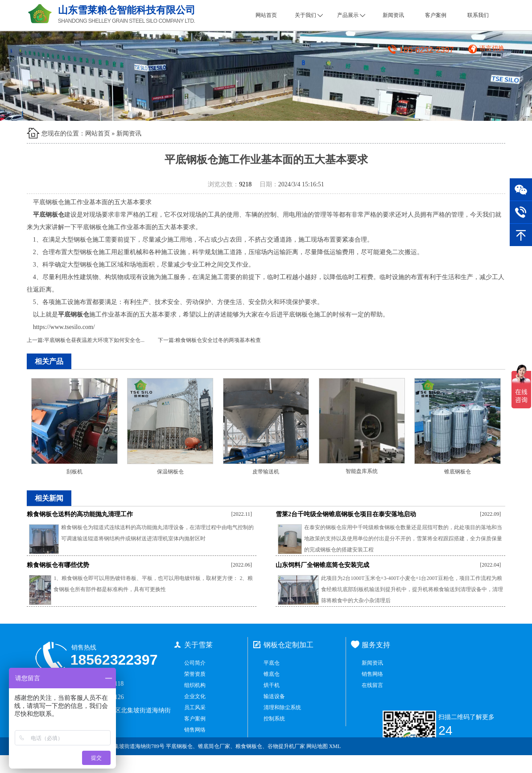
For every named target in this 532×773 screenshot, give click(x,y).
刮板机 (74, 472)
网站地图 (317, 746)
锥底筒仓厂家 (214, 746)
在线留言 (372, 685)
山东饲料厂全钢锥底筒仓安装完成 (322, 565)
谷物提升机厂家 (286, 746)
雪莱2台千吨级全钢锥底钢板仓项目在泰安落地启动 (346, 514)
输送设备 (274, 696)
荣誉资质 (195, 674)
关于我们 (309, 15)
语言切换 (492, 48)
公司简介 (195, 663)
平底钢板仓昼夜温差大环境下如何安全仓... (94, 340)
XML (335, 746)
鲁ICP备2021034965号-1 (471, 764)
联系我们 (478, 15)
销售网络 (195, 730)
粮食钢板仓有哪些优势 (58, 565)
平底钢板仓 (179, 746)
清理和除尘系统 (282, 707)
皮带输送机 (266, 472)
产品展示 (351, 15)
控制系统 (274, 719)
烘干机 (272, 685)
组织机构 (195, 685)
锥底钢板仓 (458, 472)
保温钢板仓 (170, 472)
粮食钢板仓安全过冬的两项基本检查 (218, 340)
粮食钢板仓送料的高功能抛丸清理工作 (80, 514)
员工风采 (195, 707)
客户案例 (436, 15)
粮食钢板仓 (249, 746)
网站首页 (266, 15)
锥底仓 (272, 674)
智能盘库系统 (362, 471)
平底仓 (272, 663)
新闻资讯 (393, 15)
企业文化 (195, 696)
